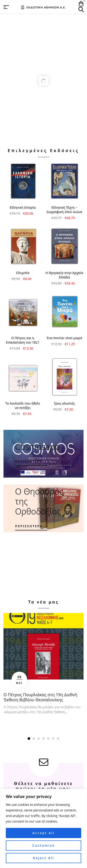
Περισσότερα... (31, 461)
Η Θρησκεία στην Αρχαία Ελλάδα (64, 275)
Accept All (43, 833)
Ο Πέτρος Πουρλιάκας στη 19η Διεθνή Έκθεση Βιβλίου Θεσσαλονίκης (40, 697)
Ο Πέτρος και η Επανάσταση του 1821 (23, 340)
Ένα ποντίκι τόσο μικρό (64, 338)
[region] (43, 828)
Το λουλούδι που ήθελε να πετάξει (23, 405)
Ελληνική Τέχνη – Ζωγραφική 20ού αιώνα (64, 210)
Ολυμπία (23, 273)
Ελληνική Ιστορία (23, 207)
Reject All (43, 858)
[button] (29, 739)
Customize (43, 845)
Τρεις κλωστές (64, 403)
